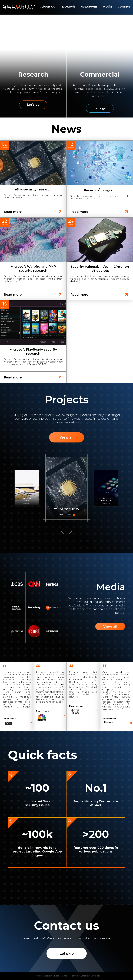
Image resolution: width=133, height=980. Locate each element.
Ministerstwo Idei (92, 976)
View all (67, 437)
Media (107, 7)
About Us (48, 7)
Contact (124, 7)
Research (68, 7)
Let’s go (67, 953)
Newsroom (89, 7)
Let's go (33, 105)
